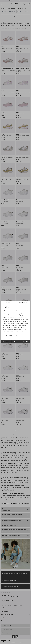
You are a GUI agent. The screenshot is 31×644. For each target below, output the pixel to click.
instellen (25, 341)
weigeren (16, 341)
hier (10, 331)
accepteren (6, 341)
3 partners (22, 316)
